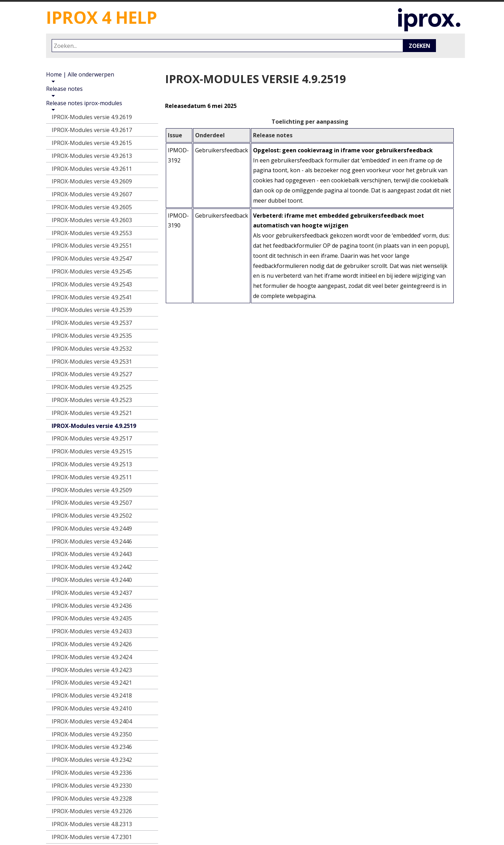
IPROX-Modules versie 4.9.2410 (92, 708)
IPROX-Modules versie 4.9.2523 (92, 400)
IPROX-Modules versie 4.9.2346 (92, 747)
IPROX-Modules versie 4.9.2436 (92, 606)
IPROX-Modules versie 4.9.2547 (92, 258)
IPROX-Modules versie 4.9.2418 (92, 695)
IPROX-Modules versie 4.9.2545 (92, 271)
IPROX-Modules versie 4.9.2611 (92, 169)
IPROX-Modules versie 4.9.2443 (92, 554)
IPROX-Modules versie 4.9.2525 (92, 387)
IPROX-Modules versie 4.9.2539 (92, 310)
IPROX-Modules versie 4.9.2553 (92, 233)
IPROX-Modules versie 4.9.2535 (92, 336)
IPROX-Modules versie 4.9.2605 (92, 207)
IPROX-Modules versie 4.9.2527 (92, 374)
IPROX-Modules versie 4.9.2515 (92, 451)
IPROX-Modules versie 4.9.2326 (92, 811)
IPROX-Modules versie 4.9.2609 (92, 181)
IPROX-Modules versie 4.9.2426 (92, 644)
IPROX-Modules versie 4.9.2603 (92, 220)
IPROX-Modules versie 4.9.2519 (94, 426)
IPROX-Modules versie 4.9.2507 (92, 503)
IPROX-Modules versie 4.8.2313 (92, 824)
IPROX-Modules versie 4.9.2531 (92, 362)
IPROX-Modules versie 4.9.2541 (92, 297)
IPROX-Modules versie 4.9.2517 (92, 438)
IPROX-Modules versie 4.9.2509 (92, 490)
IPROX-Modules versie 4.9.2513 (92, 464)
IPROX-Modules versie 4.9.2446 (92, 541)
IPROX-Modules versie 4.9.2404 (92, 721)
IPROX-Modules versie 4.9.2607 (92, 194)
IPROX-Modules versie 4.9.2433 (92, 631)
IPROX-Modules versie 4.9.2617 (92, 130)
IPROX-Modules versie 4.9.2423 (92, 670)
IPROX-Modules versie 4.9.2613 (92, 156)
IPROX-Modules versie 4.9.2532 (92, 349)
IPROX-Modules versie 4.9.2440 (92, 580)
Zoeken (420, 46)
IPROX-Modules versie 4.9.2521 (92, 413)
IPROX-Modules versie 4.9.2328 (92, 799)
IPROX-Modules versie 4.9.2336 (92, 773)
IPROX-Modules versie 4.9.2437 (92, 593)
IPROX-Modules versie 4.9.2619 (92, 117)
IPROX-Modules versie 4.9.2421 (92, 683)
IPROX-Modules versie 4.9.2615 (92, 143)
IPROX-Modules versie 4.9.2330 (92, 786)
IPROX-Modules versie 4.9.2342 (92, 760)
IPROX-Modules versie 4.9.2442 (92, 567)
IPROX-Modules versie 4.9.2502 (92, 516)
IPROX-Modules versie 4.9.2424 (92, 657)
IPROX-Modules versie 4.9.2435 (92, 618)
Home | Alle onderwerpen (80, 74)
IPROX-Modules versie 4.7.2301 (92, 837)
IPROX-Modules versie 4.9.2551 (92, 246)
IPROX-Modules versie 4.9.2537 (92, 323)
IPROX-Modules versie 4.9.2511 (92, 477)
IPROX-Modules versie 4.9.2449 (92, 529)
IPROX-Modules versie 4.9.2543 (92, 284)
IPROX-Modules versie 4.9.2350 (92, 734)
